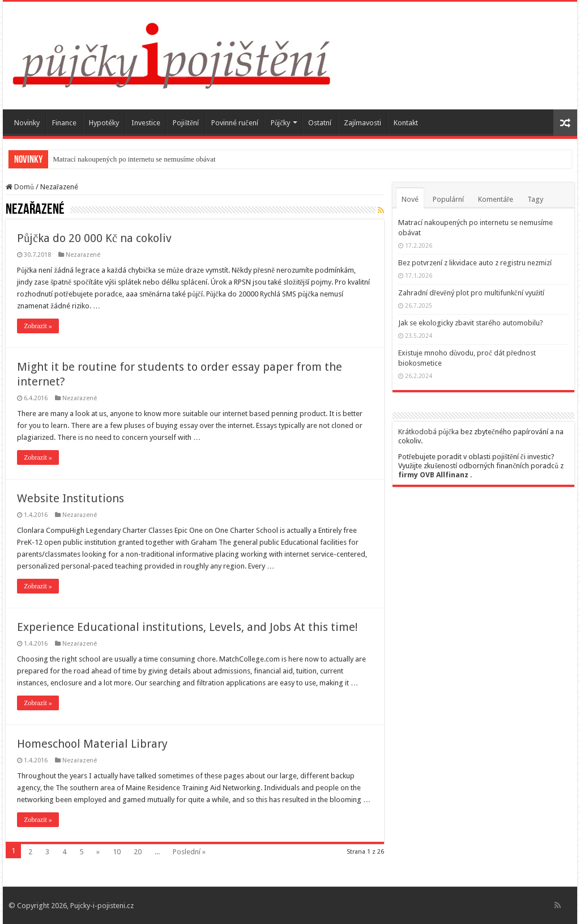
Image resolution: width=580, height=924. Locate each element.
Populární (448, 199)
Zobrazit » (38, 326)
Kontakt (406, 123)
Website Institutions (71, 498)
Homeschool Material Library (92, 744)
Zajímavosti (362, 123)
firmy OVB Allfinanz (433, 475)
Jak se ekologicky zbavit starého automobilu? (471, 323)
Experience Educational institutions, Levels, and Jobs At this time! (187, 627)
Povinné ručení (235, 123)
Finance (64, 123)
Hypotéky (104, 123)
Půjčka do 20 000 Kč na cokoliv (94, 238)
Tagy (535, 199)
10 (117, 852)
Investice (146, 123)
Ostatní (320, 123)
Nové (410, 199)
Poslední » (189, 852)
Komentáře (496, 199)
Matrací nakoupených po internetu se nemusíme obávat (134, 159)
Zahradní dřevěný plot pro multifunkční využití (472, 293)
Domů (20, 187)
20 (138, 852)
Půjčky (280, 123)
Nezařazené (83, 255)
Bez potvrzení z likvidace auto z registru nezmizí (475, 263)
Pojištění (186, 123)
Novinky (27, 123)
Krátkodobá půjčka (428, 432)
